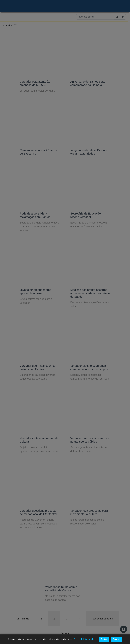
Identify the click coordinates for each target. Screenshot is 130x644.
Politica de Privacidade (84, 639)
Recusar (116, 639)
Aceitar (104, 639)
